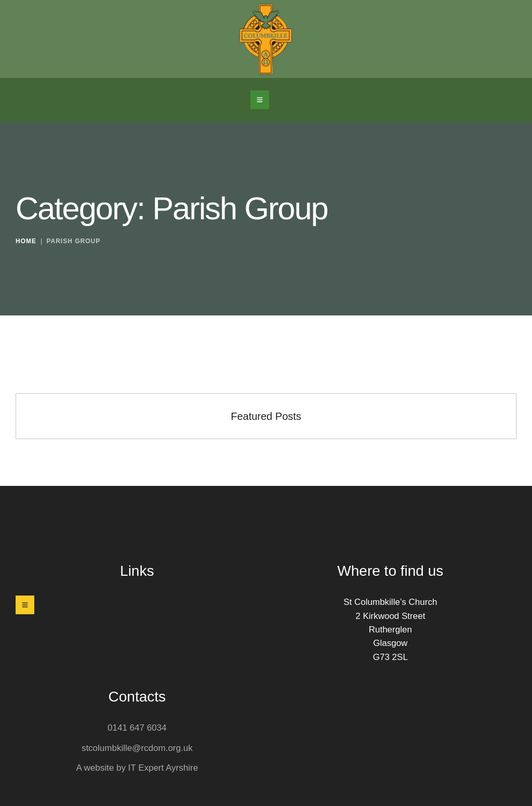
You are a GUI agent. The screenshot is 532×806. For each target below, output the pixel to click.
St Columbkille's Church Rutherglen (266, 545)
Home (26, 242)
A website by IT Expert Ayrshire (137, 768)
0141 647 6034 (137, 728)
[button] (260, 100)
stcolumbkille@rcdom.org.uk (137, 748)
